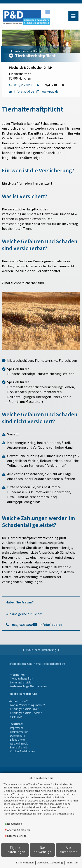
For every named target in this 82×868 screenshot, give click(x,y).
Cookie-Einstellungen (23, 751)
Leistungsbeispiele (21, 682)
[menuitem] (28, 681)
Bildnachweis (18, 740)
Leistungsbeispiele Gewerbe (26, 713)
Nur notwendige (42, 850)
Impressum (72, 862)
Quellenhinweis (19, 743)
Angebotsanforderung (23, 694)
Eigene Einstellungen (15, 850)
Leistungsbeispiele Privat (24, 709)
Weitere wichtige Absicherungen (29, 686)
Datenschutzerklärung (50, 862)
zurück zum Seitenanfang (41, 650)
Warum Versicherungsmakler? (27, 705)
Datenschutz (17, 736)
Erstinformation (25, 862)
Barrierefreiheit (18, 747)
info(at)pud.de (51, 625)
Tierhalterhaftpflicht (22, 678)
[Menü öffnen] (73, 16)
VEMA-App (16, 716)
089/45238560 (22, 625)
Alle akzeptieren (68, 850)
